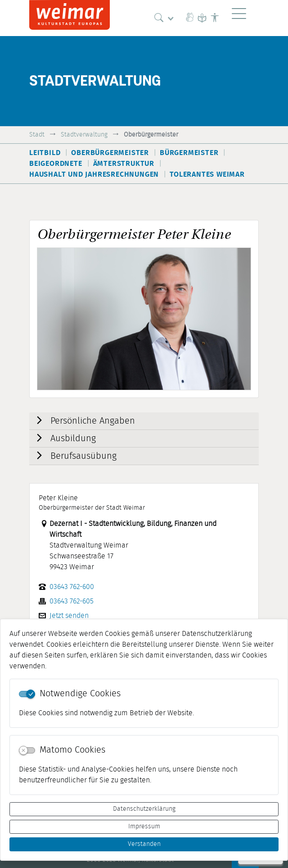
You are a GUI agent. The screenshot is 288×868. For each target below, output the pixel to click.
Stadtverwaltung (84, 135)
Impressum (144, 827)
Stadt (37, 135)
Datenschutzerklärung (144, 809)
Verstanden (144, 844)
